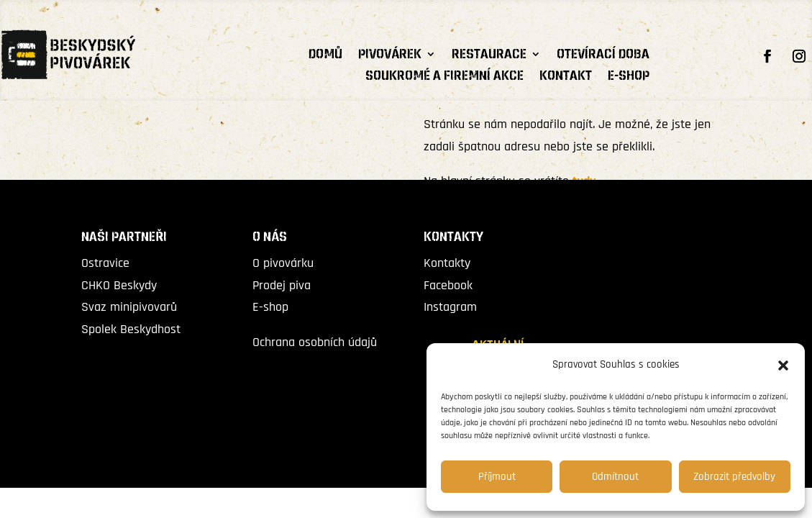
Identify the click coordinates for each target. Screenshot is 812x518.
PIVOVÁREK (390, 56)
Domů (325, 56)
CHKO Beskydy (119, 285)
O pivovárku (283, 263)
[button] (783, 365)
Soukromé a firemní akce (444, 78)
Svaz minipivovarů (129, 307)
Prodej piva (282, 285)
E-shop (629, 78)
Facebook (448, 285)
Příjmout (497, 477)
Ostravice (105, 263)
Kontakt (566, 78)
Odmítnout (615, 477)
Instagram (450, 307)
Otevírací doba (603, 56)
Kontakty (447, 263)
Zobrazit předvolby (734, 477)
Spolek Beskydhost (131, 329)
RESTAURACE (489, 56)
